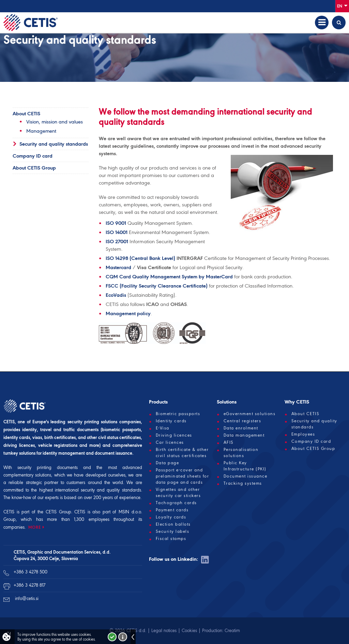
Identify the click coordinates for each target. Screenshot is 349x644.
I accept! (112, 637)
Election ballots (173, 524)
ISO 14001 (117, 232)
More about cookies (123, 637)
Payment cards (172, 510)
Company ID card (33, 156)
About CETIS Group (34, 168)
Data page (168, 463)
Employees (303, 434)
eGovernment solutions (250, 414)
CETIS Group (58, 512)
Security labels (173, 531)
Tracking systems (243, 483)
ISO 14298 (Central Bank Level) (140, 258)
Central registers (242, 421)
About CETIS (26, 114)
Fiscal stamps (171, 539)
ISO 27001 (117, 241)
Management (41, 131)
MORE (35, 527)
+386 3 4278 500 (31, 572)
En (342, 6)
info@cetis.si (27, 598)
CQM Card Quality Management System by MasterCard (169, 277)
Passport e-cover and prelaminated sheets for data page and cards (183, 476)
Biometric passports (178, 414)
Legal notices (164, 631)
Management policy (128, 313)
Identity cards (171, 421)
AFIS (229, 442)
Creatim (232, 631)
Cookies (189, 631)
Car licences (170, 442)
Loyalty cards (171, 517)
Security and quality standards (54, 144)
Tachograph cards (176, 503)
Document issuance (246, 476)
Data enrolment (241, 428)
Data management (244, 435)
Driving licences (174, 435)
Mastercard (118, 267)
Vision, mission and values (55, 122)
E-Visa (163, 428)
